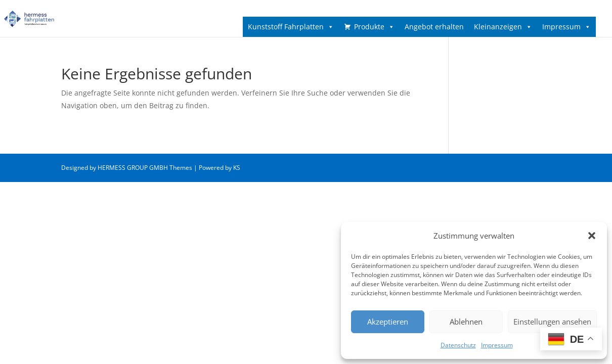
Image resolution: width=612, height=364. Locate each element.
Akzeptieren (388, 322)
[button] (592, 236)
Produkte (374, 27)
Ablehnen (466, 322)
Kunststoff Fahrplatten (291, 27)
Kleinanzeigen (503, 27)
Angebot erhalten (434, 27)
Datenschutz (458, 345)
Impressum (497, 345)
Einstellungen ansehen (552, 322)
